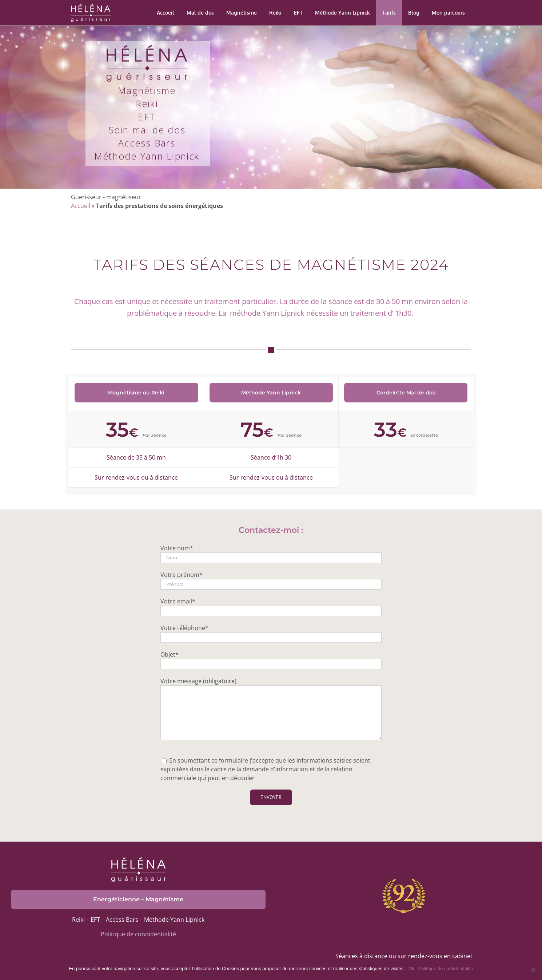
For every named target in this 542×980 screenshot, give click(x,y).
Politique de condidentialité (138, 934)
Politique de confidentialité (446, 969)
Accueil (81, 206)
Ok (412, 969)
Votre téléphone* (184, 628)
